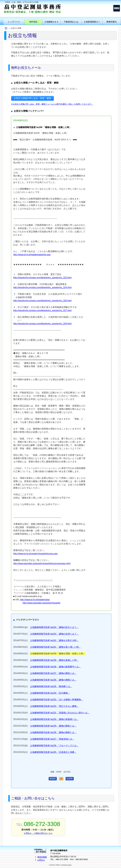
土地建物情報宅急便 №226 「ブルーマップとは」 (54, 746)
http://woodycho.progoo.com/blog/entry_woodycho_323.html (42, 278)
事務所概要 (42, 857)
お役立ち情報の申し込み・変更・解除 (33, 98)
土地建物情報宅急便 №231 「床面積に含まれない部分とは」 (60, 713)
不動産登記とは (71, 22)
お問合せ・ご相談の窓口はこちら (38, 833)
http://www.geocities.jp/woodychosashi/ (41, 603)
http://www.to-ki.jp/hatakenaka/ (35, 600)
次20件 (70, 779)
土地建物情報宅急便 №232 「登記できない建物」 (54, 706)
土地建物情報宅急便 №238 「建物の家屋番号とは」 (56, 667)
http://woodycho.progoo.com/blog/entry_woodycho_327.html (42, 310)
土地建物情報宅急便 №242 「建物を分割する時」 (54, 640)
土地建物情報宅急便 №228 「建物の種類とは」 (53, 732)
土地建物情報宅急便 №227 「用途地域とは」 (52, 739)
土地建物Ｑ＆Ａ (51, 22)
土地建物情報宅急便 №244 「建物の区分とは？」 (54, 627)
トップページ (14, 22)
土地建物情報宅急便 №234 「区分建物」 (50, 693)
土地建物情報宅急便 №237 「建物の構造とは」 (53, 673)
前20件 (53, 779)
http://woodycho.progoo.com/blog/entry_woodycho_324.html (42, 287)
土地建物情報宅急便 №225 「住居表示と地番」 (53, 752)
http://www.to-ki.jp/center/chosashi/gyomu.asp (35, 554)
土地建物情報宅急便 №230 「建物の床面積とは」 (54, 719)
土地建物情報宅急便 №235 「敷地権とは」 (51, 686)
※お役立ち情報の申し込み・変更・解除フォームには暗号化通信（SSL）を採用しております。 (52, 104)
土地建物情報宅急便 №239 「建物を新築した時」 (54, 660)
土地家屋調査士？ (92, 22)
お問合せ (41, 860)
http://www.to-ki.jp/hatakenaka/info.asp (32, 255)
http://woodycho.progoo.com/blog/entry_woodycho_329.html (42, 324)
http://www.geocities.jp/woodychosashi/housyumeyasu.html (42, 563)
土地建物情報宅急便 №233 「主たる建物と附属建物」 (57, 700)
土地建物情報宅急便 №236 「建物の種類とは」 (53, 680)
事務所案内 (112, 22)
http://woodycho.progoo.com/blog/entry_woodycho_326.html (42, 301)
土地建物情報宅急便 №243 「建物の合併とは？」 (54, 634)
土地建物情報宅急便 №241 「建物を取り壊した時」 (56, 647)
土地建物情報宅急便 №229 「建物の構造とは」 (53, 726)
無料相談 (33, 22)
